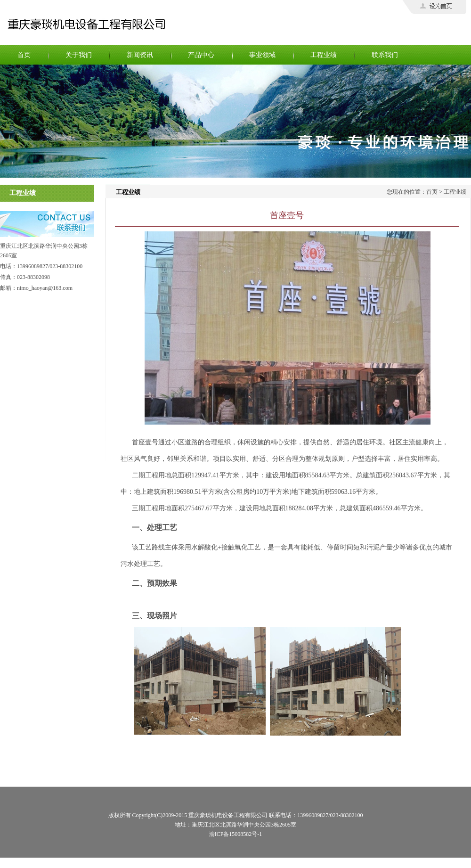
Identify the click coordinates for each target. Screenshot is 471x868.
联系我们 (385, 55)
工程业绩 (324, 55)
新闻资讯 (140, 55)
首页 (24, 55)
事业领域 (262, 55)
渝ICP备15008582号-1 (236, 834)
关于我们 (79, 55)
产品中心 (201, 55)
